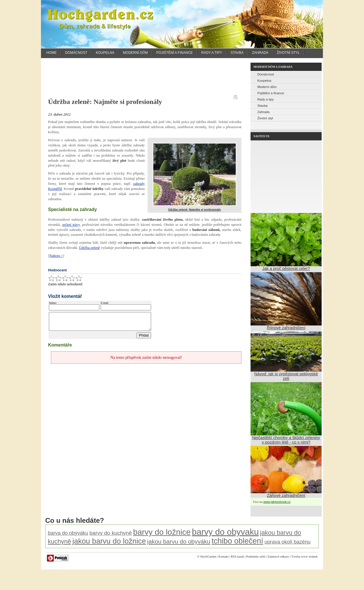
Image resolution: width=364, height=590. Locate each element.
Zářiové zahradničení (286, 495)
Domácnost (76, 53)
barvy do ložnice (162, 532)
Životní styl (288, 53)
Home (51, 53)
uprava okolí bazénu (288, 542)
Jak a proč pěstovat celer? (286, 269)
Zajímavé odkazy (278, 556)
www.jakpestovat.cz (277, 502)
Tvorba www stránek (304, 556)
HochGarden (208, 556)
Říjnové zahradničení (286, 328)
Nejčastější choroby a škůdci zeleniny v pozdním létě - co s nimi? (286, 440)
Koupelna (105, 53)
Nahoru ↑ (56, 256)
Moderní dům (135, 53)
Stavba (237, 53)
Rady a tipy (212, 53)
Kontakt (223, 556)
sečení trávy (71, 225)
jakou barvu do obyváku (179, 541)
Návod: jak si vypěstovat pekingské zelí (286, 376)
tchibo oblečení (237, 541)
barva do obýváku (68, 533)
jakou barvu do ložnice (109, 541)
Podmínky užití (256, 556)
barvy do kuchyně (111, 533)
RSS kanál (237, 556)
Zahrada (260, 53)
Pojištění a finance (175, 53)
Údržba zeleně (89, 248)
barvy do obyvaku (225, 532)
